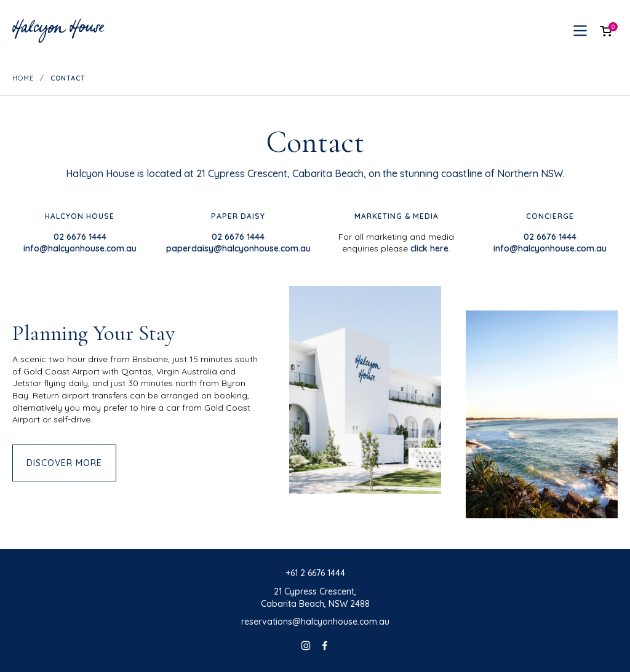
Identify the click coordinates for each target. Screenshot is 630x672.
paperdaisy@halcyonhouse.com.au (238, 248)
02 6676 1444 (80, 237)
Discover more (64, 463)
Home (23, 78)
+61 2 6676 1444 (315, 573)
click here (429, 248)
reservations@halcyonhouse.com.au (315, 622)
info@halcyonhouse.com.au (80, 248)
